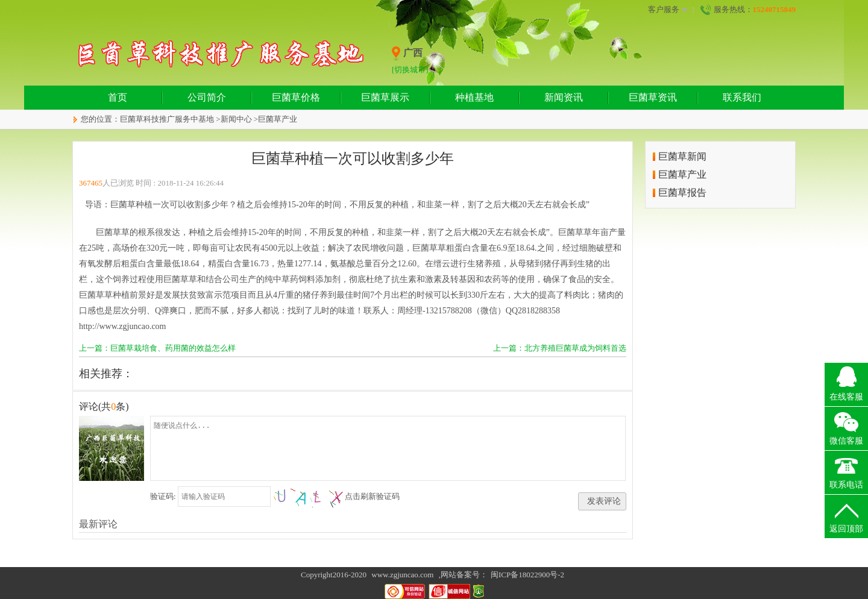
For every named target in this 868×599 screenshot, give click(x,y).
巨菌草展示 (385, 97)
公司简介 (207, 97)
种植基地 (474, 97)
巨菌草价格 (296, 97)
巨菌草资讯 (653, 97)
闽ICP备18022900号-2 (527, 575)
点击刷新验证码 (372, 496)
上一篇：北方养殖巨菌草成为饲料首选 (560, 348)
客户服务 (668, 10)
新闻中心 (236, 119)
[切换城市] (410, 70)
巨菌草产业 (278, 119)
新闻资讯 (564, 97)
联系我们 (742, 97)
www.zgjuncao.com (402, 575)
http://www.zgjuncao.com (123, 326)
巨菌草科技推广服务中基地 (167, 119)
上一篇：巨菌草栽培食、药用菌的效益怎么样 (157, 348)
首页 (118, 97)
